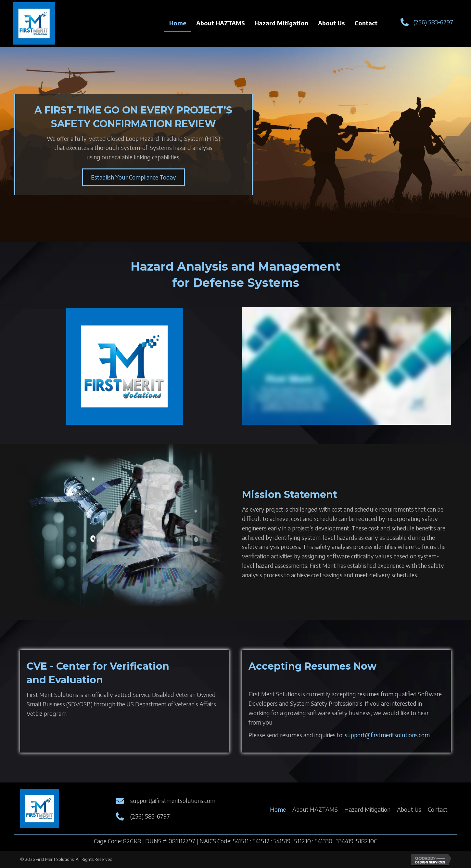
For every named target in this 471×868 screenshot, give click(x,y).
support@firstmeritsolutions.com (387, 735)
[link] (178, 24)
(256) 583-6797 (433, 22)
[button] (134, 177)
